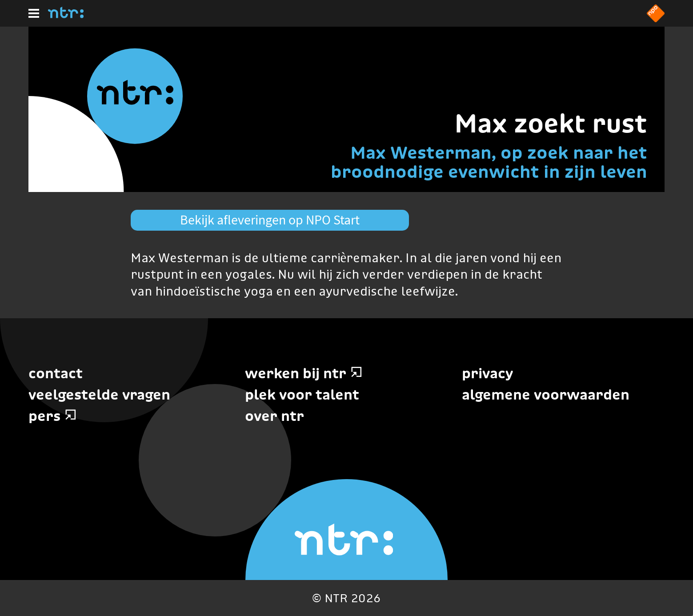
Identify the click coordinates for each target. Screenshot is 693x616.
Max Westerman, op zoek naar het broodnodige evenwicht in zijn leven (489, 162)
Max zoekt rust (551, 123)
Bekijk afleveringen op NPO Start (270, 220)
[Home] (66, 16)
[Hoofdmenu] (34, 13)
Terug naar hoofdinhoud (692, 615)
